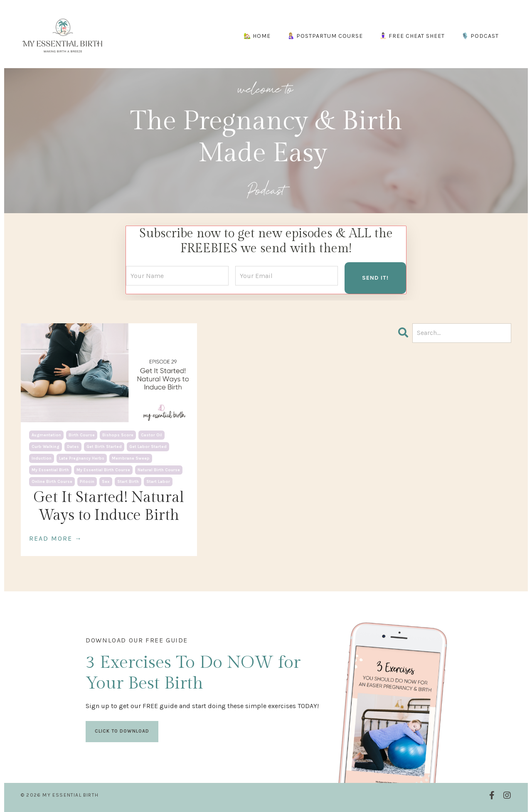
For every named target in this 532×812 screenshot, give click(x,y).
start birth (128, 482)
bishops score (118, 435)
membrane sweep (131, 458)
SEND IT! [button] (375, 278)
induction (42, 458)
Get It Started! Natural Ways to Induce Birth (109, 506)
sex (106, 482)
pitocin (87, 482)
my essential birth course (103, 470)
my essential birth (50, 470)
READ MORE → (56, 538)
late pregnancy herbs (82, 458)
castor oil (151, 435)
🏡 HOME (257, 36)
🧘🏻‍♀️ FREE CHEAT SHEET (412, 36)
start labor (158, 482)
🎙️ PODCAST (480, 36)
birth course (82, 435)
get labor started (148, 447)
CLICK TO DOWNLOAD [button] (122, 731)
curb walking (46, 447)
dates (73, 447)
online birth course (52, 482)
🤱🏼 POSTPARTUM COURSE (325, 36)
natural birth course (159, 470)
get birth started (104, 447)
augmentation (46, 435)
